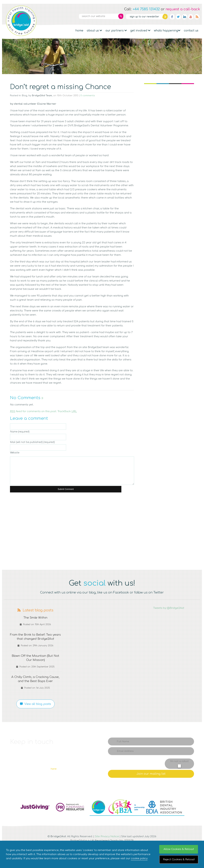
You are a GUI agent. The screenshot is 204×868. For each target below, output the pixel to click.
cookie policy (139, 858)
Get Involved (140, 31)
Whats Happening (167, 31)
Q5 (22, 551)
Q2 (57, 515)
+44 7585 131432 (146, 9)
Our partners (116, 31)
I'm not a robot (179, 761)
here (54, 769)
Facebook (172, 17)
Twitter (178, 17)
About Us (94, 31)
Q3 (107, 515)
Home (79, 31)
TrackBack (67, 411)
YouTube (191, 17)
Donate (187, 48)
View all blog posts (35, 704)
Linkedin (185, 17)
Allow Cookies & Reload (179, 849)
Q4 (157, 515)
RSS (197, 17)
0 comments (88, 96)
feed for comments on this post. (33, 411)
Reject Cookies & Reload (179, 859)
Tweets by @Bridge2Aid (169, 608)
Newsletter (147, 17)
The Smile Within (35, 618)
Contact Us (191, 31)
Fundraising (22, 48)
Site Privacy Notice (107, 836)
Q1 (21, 515)
